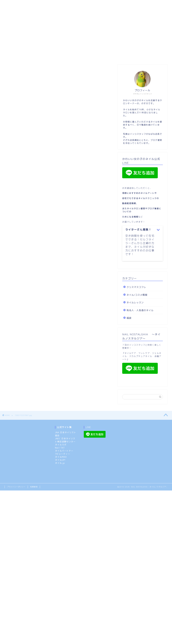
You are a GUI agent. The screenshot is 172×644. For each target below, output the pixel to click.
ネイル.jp (60, 463)
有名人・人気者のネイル (140, 310)
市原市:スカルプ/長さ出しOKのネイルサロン (30, 4)
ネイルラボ (61, 445)
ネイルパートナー (64, 451)
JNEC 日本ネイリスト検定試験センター (65, 440)
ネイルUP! (60, 460)
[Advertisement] (84, 37)
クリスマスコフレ (52, 10)
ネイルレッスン (15, 10)
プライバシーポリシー (16, 487)
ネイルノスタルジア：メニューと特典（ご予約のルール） (91, 4)
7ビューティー (63, 454)
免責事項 (34, 487)
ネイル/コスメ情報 (138, 4)
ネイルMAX (61, 457)
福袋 (33, 10)
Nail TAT (60, 448)
